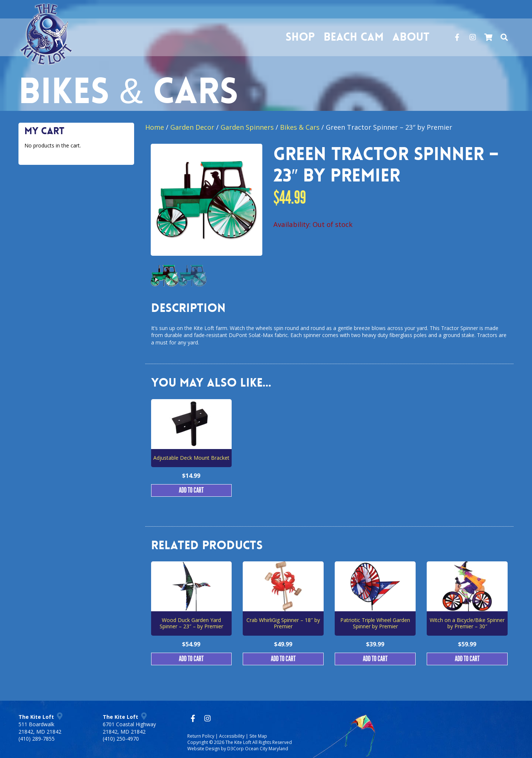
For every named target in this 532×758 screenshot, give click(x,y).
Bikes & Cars (300, 127)
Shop (298, 37)
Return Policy (201, 736)
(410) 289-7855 (37, 739)
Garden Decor (192, 127)
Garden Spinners (247, 127)
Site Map (258, 736)
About (409, 37)
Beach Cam (351, 37)
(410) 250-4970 (121, 739)
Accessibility (232, 736)
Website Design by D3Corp (216, 749)
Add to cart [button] (191, 490)
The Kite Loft (238, 742)
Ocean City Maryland (267, 749)
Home (155, 127)
